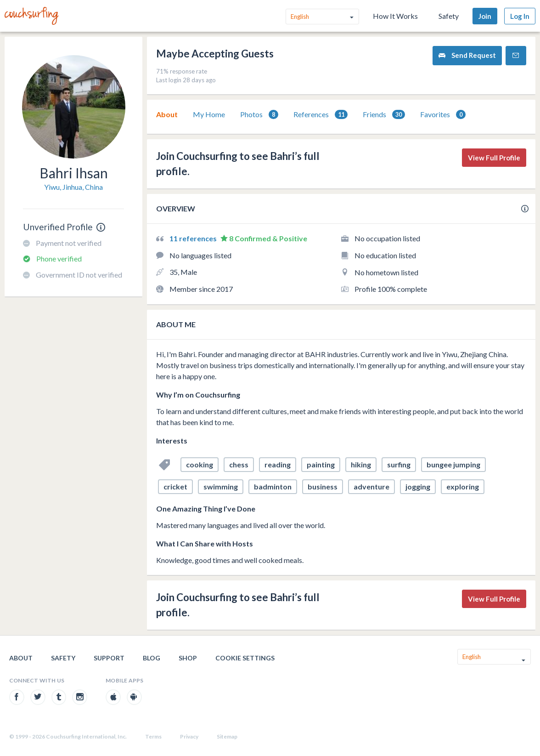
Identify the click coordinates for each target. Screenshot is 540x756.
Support (109, 658)
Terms (153, 736)
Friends (384, 115)
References (321, 115)
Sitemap (227, 736)
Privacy (189, 736)
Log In (520, 16)
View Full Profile (494, 158)
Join (485, 16)
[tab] (167, 114)
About (167, 114)
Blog (152, 658)
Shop (188, 658)
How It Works (395, 16)
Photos (259, 115)
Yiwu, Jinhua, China (73, 187)
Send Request (467, 55)
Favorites (443, 115)
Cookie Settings (245, 658)
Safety (449, 16)
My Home (209, 114)
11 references (194, 238)
